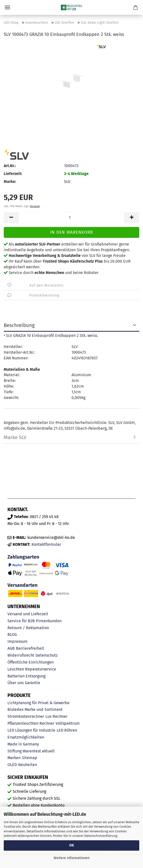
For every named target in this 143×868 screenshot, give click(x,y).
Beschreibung (19, 325)
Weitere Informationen (72, 858)
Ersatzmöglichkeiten (26, 737)
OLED (12, 765)
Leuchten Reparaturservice (32, 669)
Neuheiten (28, 765)
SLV (67, 182)
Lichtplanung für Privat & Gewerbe (38, 703)
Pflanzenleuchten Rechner (31, 723)
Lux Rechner (56, 716)
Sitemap (30, 758)
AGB (11, 648)
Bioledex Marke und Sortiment (35, 709)
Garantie (33, 683)
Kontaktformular (46, 544)
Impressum (18, 641)
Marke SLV (15, 437)
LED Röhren (67, 730)
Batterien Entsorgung (26, 676)
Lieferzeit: (13, 174)
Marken (14, 758)
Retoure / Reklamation (28, 628)
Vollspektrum (68, 723)
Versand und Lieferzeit (28, 614)
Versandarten (22, 585)
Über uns (16, 683)
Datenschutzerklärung (101, 836)
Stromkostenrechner (26, 716)
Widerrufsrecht (21, 655)
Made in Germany (23, 744)
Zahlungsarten (23, 557)
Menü (7, 7)
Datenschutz (47, 655)
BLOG (12, 634)
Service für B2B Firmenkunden (35, 621)
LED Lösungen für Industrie (31, 730)
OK (72, 845)
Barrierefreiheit (30, 648)
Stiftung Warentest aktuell (31, 751)
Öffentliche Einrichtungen (31, 662)
